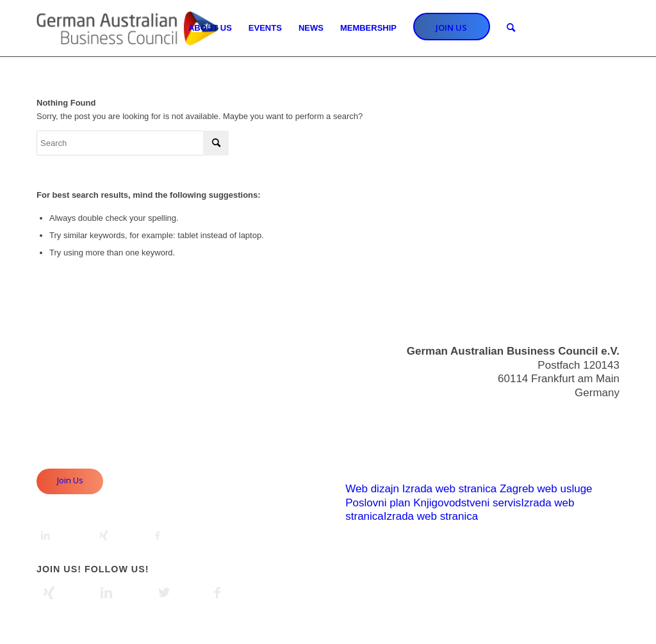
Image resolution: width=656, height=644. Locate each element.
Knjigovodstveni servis (467, 503)
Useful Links (590, 438)
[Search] (511, 28)
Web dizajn (372, 489)
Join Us (70, 480)
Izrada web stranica (449, 489)
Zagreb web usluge (546, 489)
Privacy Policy (586, 466)
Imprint (603, 452)
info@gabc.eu (586, 415)
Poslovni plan (378, 503)
